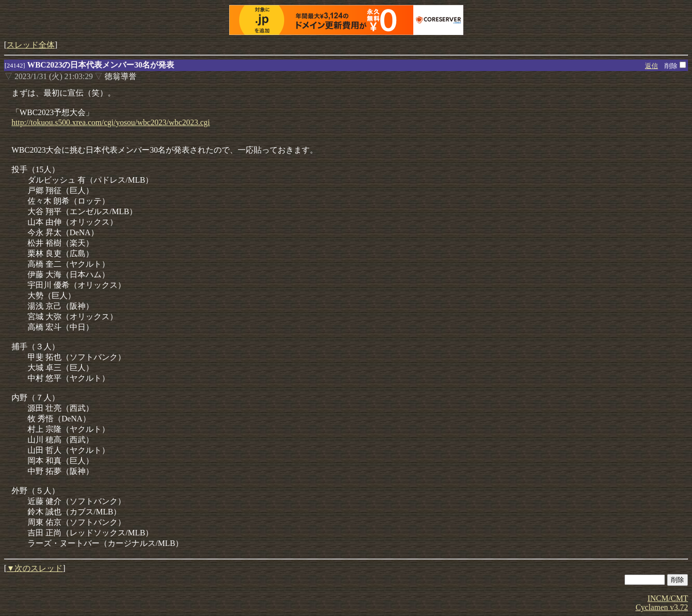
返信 (651, 66)
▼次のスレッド (35, 568)
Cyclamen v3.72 (662, 607)
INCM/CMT (668, 598)
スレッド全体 (31, 45)
